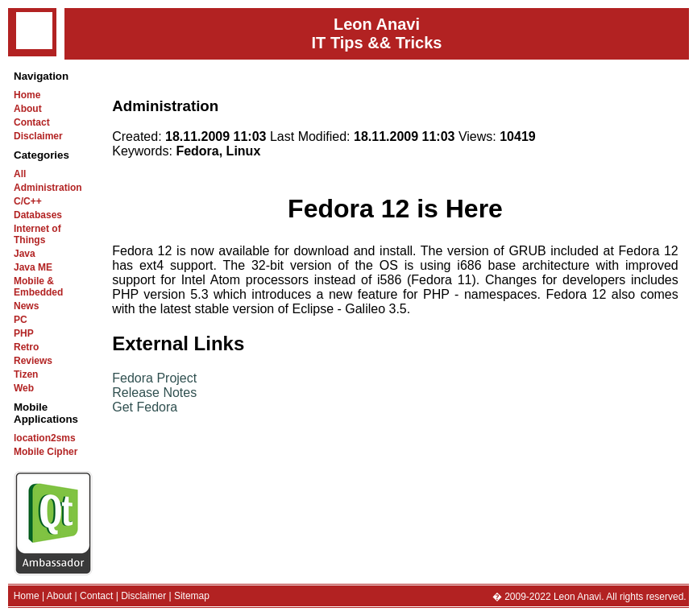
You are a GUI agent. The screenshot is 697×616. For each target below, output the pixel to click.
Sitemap (192, 596)
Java (25, 254)
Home (27, 95)
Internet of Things (37, 234)
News (26, 306)
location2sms (45, 438)
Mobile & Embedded (38, 287)
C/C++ (28, 201)
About (28, 109)
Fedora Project (154, 378)
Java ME (33, 267)
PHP (24, 333)
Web (24, 388)
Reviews (33, 361)
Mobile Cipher (46, 452)
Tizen (26, 374)
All (20, 174)
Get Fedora (145, 407)
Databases (38, 215)
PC (21, 320)
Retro (26, 347)
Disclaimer (38, 136)
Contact (32, 122)
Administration (48, 188)
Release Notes (154, 393)
